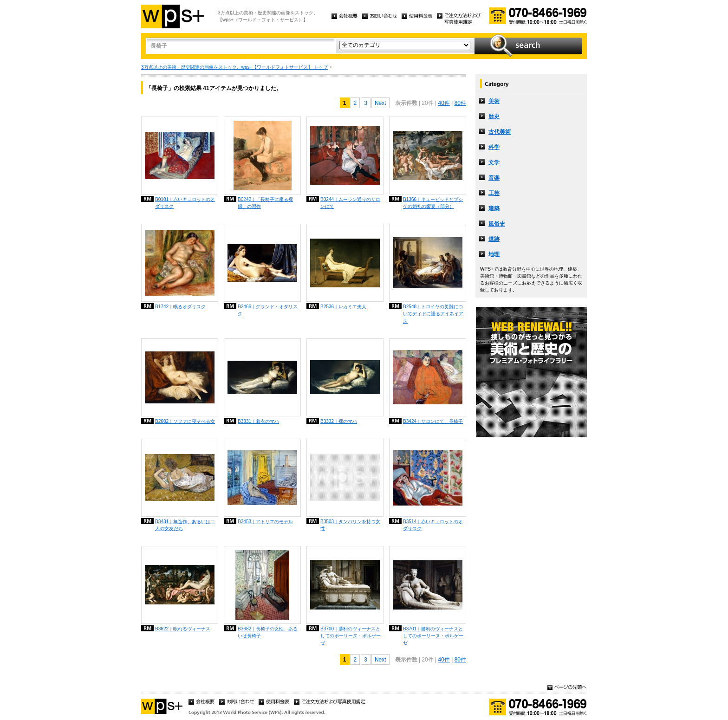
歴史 (494, 117)
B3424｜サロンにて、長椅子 (433, 421)
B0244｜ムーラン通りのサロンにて (350, 203)
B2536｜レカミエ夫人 (343, 307)
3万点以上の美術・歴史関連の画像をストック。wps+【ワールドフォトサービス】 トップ (234, 67)
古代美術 (500, 132)
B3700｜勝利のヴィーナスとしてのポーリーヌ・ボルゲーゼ (351, 636)
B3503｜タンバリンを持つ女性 (350, 525)
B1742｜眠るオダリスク (180, 307)
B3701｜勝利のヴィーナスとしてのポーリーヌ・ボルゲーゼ (433, 636)
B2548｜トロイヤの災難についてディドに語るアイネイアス (433, 314)
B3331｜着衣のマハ (258, 421)
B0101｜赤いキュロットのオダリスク (185, 203)
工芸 (494, 193)
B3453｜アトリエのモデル (265, 522)
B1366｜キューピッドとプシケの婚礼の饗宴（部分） (433, 203)
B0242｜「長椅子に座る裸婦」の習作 (265, 203)
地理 (494, 254)
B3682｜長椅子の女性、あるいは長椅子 (268, 632)
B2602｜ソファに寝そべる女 (185, 421)
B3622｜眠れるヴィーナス (183, 629)
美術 (494, 101)
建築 (494, 208)
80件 (460, 103)
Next (380, 103)
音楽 (494, 178)
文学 (494, 162)
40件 (444, 103)
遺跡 (494, 239)
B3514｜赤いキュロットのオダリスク (433, 525)
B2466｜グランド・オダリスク (268, 310)
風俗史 (497, 224)
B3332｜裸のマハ (339, 421)
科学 (494, 147)
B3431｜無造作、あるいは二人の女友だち (185, 525)
